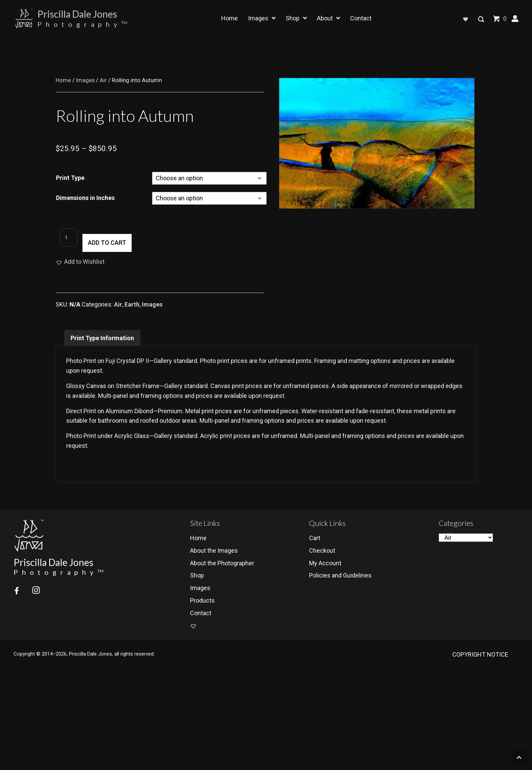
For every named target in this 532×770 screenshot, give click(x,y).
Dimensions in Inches (85, 198)
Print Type (70, 178)
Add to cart (103, 243)
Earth (132, 304)
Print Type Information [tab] (102, 338)
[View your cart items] (501, 20)
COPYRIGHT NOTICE (480, 655)
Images (85, 80)
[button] (515, 19)
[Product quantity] (64, 243)
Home (63, 80)
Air (103, 80)
